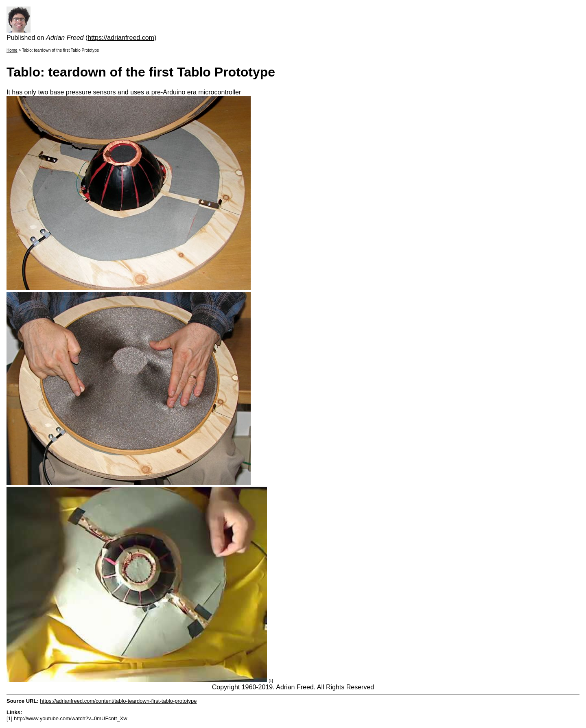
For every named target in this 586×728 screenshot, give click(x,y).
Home (12, 50)
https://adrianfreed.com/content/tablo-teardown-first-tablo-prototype (118, 701)
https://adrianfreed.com (121, 38)
